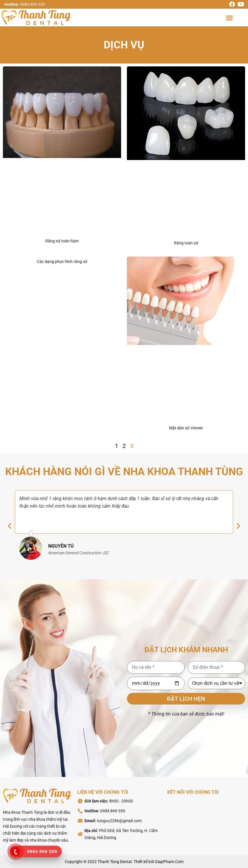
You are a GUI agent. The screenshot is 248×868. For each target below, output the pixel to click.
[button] (229, 18)
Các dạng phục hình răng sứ (62, 262)
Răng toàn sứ (186, 243)
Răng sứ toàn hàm (62, 241)
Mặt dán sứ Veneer (186, 428)
